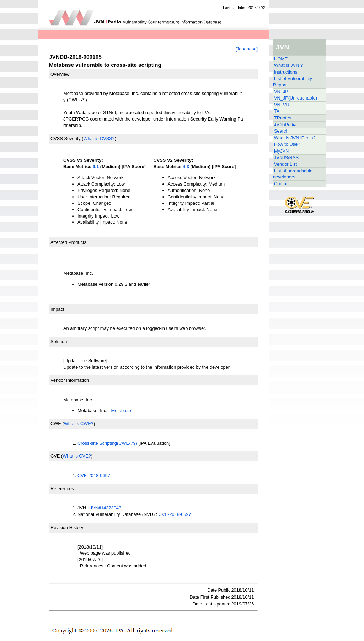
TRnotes (283, 118)
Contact (282, 184)
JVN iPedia (285, 125)
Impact (57, 309)
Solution (59, 341)
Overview (60, 74)
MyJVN (281, 151)
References (62, 489)
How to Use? (287, 144)
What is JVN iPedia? (295, 138)
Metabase (121, 410)
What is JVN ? (288, 65)
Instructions (286, 72)
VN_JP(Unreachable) (296, 98)
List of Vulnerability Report (293, 82)
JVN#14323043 (106, 508)
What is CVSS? (99, 138)
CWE (56, 424)
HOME (281, 59)
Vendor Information (70, 380)
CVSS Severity (66, 138)
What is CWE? (79, 424)
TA (277, 111)
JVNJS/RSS (286, 158)
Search (281, 131)
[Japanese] (247, 49)
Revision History (67, 527)
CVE (55, 456)
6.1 (96, 167)
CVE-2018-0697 (94, 476)
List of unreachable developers (293, 174)
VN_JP (281, 92)
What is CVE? (77, 456)
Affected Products (68, 242)
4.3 (186, 167)
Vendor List (285, 164)
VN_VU (282, 105)
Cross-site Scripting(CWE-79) (107, 443)
